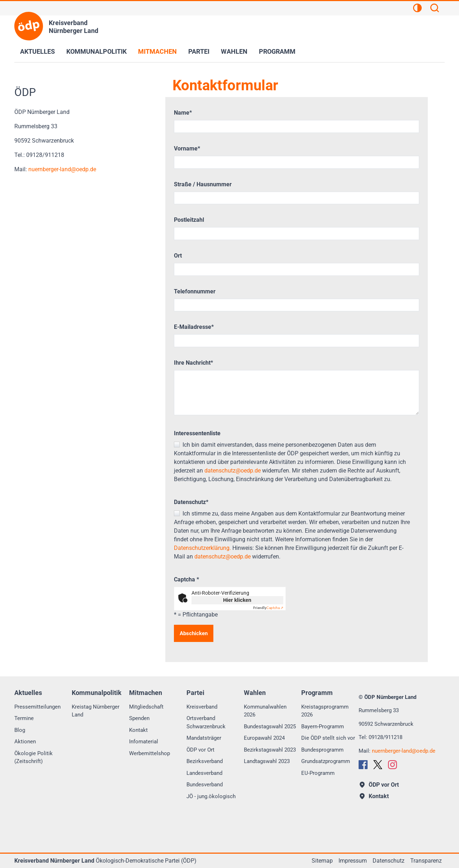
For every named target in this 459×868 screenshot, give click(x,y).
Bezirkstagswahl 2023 (270, 750)
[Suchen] (435, 9)
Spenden (139, 718)
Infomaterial (144, 742)
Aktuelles (37, 51)
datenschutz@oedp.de (233, 471)
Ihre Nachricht (193, 363)
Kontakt (138, 730)
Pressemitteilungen (37, 707)
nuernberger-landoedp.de (62, 169)
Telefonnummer (195, 291)
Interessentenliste (197, 433)
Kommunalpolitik (96, 51)
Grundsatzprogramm (326, 761)
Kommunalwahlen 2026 (265, 711)
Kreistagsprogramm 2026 (325, 711)
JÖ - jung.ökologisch (211, 796)
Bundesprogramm (322, 750)
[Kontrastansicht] (417, 9)
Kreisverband (202, 707)
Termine (24, 718)
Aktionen (25, 742)
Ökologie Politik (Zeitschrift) (34, 757)
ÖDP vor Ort (200, 750)
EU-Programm (318, 773)
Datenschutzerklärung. (202, 548)
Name (183, 113)
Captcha (186, 579)
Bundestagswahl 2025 (270, 726)
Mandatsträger (204, 738)
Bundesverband (205, 785)
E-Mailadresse (194, 327)
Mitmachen (157, 51)
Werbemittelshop (150, 753)
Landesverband (204, 773)
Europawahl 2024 (264, 738)
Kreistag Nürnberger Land (96, 711)
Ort (178, 256)
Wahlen (234, 51)
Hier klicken (237, 600)
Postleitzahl (189, 220)
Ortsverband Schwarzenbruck (206, 722)
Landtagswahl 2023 (267, 761)
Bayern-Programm (323, 726)
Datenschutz (191, 502)
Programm (277, 51)
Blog (20, 730)
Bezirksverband (205, 761)
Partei (199, 51)
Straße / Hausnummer (203, 184)
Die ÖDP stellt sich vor (328, 738)
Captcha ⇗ (268, 608)
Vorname (187, 148)
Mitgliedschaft (146, 707)
